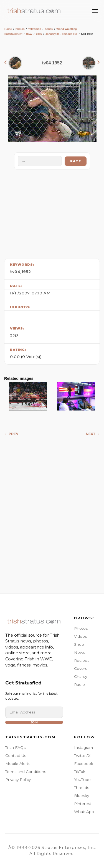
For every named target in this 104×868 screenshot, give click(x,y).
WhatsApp (84, 812)
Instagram (83, 747)
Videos (80, 636)
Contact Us (16, 755)
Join (34, 722)
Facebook (84, 764)
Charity (81, 676)
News (80, 652)
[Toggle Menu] (95, 11)
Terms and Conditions (26, 772)
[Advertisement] (52, 213)
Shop (79, 644)
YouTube (82, 780)
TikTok (80, 772)
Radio (79, 684)
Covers (81, 668)
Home (8, 29)
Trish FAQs (15, 747)
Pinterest (83, 804)
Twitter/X (82, 755)
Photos (20, 29)
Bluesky (82, 796)
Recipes (82, 660)
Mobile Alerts (18, 764)
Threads (82, 788)
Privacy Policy (18, 780)
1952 (26, 272)
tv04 (15, 272)
